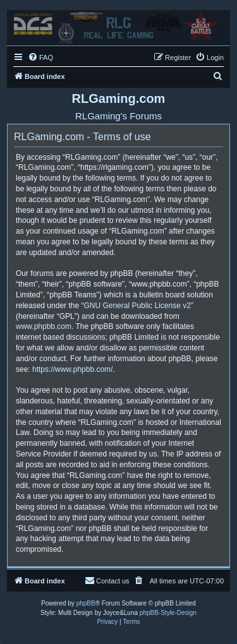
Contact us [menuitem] (107, 580)
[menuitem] (40, 57)
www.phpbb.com (44, 326)
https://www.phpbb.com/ (72, 369)
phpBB (86, 603)
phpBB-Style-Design (168, 613)
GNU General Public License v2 (137, 306)
